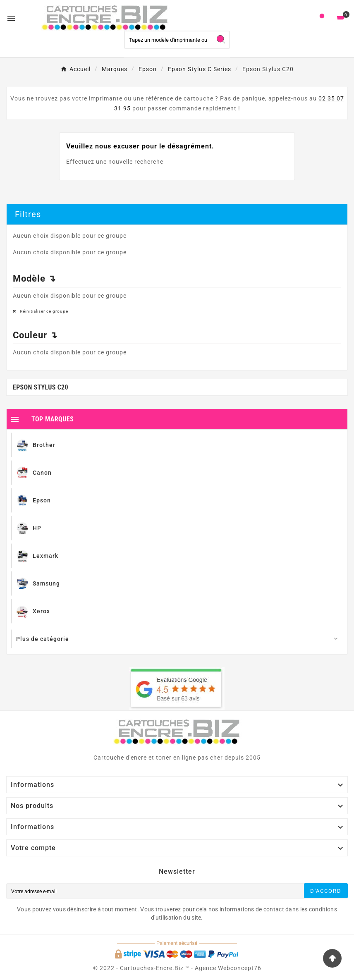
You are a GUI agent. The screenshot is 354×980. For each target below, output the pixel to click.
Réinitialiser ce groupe (43, 311)
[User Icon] (322, 18)
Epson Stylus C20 (41, 387)
